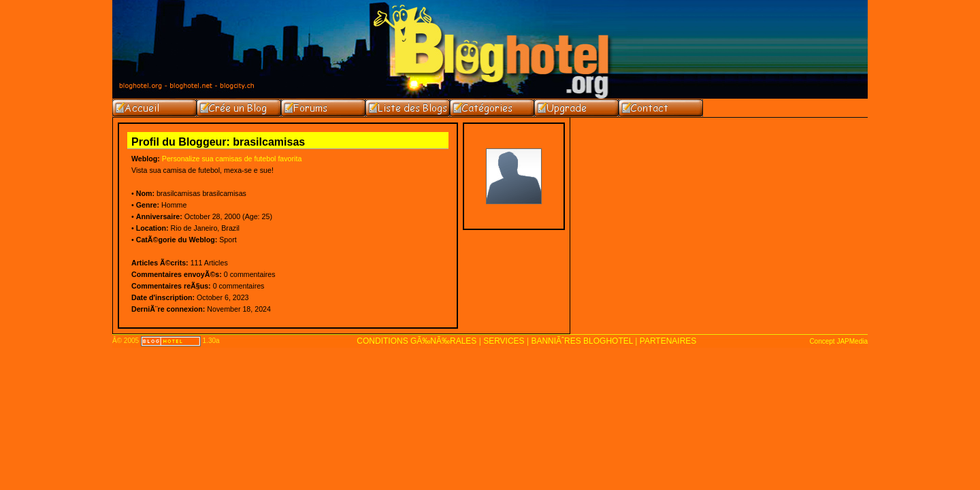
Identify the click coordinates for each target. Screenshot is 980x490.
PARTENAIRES (668, 341)
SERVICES (504, 341)
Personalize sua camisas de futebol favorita (232, 159)
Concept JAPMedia (838, 341)
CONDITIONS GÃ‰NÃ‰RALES (416, 341)
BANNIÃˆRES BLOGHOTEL (582, 341)
